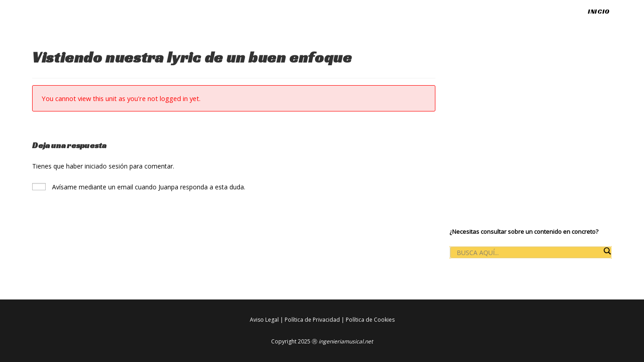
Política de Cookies (370, 320)
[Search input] (528, 253)
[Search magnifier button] (607, 251)
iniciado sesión (106, 166)
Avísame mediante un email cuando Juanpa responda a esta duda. (139, 187)
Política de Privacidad (312, 320)
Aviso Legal (264, 320)
